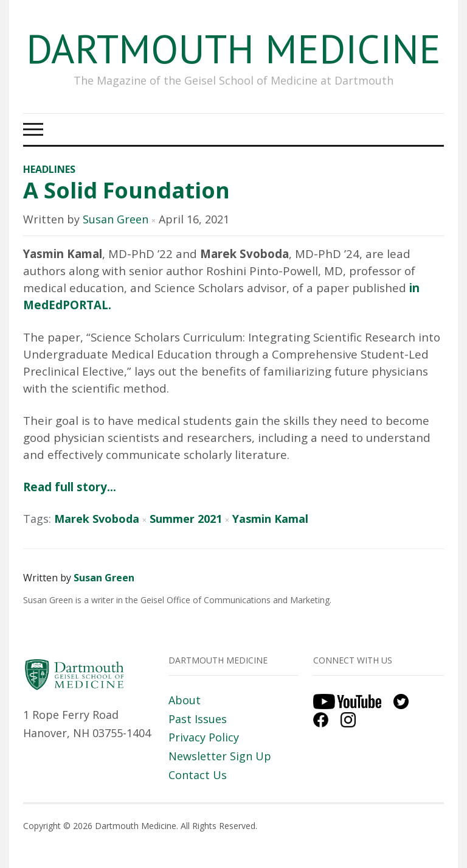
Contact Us (198, 775)
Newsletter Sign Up (220, 756)
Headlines (49, 169)
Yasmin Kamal (270, 519)
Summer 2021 (186, 519)
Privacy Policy (204, 737)
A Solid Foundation (126, 190)
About (185, 700)
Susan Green (116, 219)
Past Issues (198, 719)
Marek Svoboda (97, 519)
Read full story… (70, 487)
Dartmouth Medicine (233, 48)
